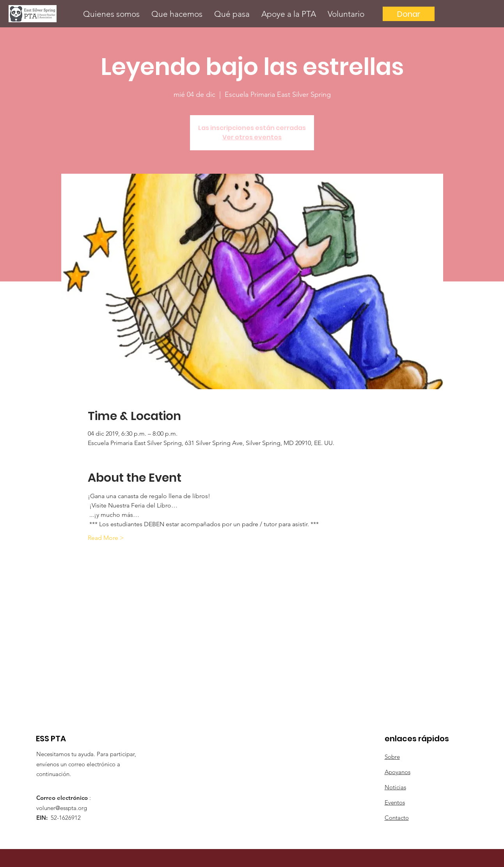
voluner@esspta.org (62, 808)
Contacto (397, 818)
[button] (111, 14)
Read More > (106, 538)
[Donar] (409, 14)
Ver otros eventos (252, 137)
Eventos (395, 802)
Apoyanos (398, 772)
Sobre (392, 757)
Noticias (395, 787)
